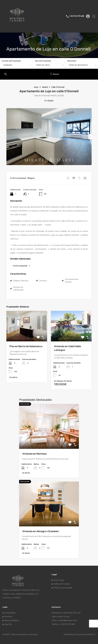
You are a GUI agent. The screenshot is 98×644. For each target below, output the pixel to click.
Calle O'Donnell (58, 87)
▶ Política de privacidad (62, 588)
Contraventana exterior (72, 281)
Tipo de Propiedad (43, 61)
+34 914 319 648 (77, 16)
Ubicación (72, 61)
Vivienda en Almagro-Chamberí (41, 531)
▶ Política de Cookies (61, 584)
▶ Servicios (7, 617)
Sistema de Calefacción (18, 289)
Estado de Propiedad (11, 61)
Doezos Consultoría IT (86, 634)
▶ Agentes (7, 624)
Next (90, 137)
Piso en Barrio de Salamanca (26, 346)
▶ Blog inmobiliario (11, 620)
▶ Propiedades (9, 613)
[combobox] (16, 66)
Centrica (43, 281)
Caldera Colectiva (21, 281)
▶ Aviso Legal (58, 580)
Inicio (36, 87)
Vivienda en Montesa (34, 454)
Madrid (45, 87)
